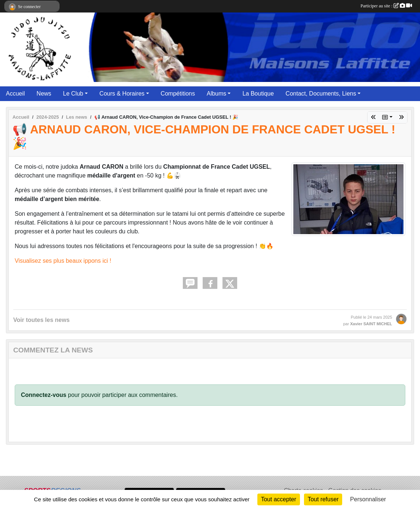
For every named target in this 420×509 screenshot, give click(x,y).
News (44, 94)
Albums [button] (216, 94)
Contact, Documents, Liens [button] (321, 94)
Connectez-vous (44, 395)
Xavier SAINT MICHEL (371, 324)
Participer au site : (386, 6)
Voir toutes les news (41, 320)
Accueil (15, 94)
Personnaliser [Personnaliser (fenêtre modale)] (368, 499)
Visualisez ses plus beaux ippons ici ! (63, 261)
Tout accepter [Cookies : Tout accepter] (279, 499)
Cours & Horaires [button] (122, 94)
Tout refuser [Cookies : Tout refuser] (323, 499)
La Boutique (258, 94)
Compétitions (178, 94)
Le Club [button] (73, 94)
